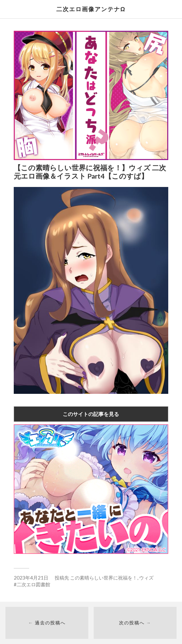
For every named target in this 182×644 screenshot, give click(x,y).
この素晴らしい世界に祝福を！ (104, 578)
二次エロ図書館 (33, 584)
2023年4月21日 (31, 578)
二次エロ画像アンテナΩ (91, 9)
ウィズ (146, 578)
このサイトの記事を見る (91, 414)
